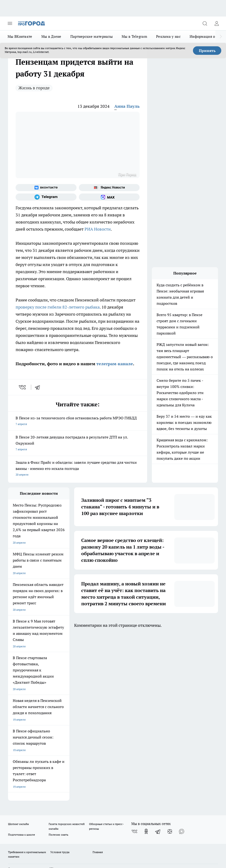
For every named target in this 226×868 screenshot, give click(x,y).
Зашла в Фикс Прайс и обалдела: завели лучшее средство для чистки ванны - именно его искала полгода (78, 469)
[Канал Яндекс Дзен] (170, 664)
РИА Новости (98, 229)
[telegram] (39, 387)
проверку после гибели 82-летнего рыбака (58, 307)
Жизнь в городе (34, 88)
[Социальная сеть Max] (109, 197)
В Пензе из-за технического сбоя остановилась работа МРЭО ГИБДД (78, 421)
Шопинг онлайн (18, 657)
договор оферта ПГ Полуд (25, 804)
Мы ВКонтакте (20, 37)
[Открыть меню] (10, 23)
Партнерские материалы (92, 37)
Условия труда (60, 685)
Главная (98, 685)
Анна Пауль (127, 106)
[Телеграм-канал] (46, 197)
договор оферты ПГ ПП (24, 809)
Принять (207, 51)
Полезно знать (58, 667)
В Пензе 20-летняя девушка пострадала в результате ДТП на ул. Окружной (78, 444)
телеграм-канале (114, 364)
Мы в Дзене (51, 37)
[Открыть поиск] (205, 23)
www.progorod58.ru (44, 702)
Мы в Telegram (134, 37)
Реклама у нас (168, 37)
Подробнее (16, 824)
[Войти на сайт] (217, 23)
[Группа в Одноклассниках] (146, 664)
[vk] (23, 387)
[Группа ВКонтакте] (46, 188)
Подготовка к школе (21, 667)
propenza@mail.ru (70, 715)
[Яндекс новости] (109, 188)
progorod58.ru (79, 752)
